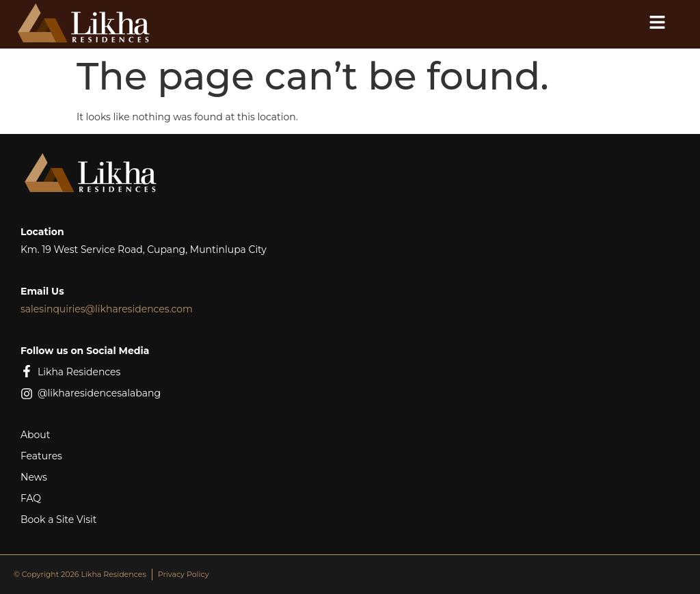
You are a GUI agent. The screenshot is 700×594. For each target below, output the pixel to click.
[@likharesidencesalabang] (27, 394)
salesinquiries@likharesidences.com (107, 309)
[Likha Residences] (27, 371)
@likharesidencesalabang (99, 393)
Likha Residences (79, 372)
